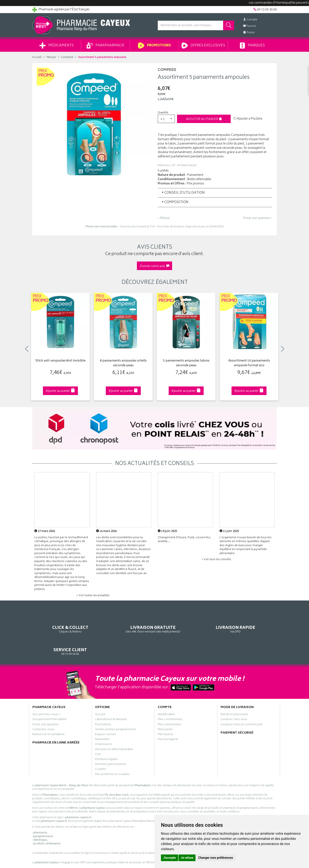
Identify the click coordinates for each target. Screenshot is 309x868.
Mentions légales (107, 742)
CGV (98, 737)
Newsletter (102, 722)
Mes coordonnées (170, 702)
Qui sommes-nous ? (46, 697)
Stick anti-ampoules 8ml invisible (60, 361)
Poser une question (45, 707)
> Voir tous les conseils (216, 560)
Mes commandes (170, 707)
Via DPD (186, 623)
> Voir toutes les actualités (93, 596)
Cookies (101, 752)
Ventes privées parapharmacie (115, 712)
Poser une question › (258, 218)
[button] (166, 119)
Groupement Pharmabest (49, 702)
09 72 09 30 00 (249, 623)
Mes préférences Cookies (112, 757)
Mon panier (165, 712)
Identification (166, 697)
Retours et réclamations (48, 717)
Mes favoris (165, 717)
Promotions (154, 46)
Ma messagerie (168, 722)
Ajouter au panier (204, 119)
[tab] (215, 193)
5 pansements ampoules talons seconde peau (186, 363)
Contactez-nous (43, 712)
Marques (252, 46)
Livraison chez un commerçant (242, 707)
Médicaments (57, 46)
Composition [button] (175, 202)
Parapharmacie (106, 46)
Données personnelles (111, 747)
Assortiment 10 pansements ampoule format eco (249, 363)
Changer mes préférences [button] (216, 858)
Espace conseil (105, 717)
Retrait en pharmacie (234, 697)
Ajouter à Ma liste (248, 119)
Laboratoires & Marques (111, 702)
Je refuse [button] (187, 858)
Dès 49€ (123, 625)
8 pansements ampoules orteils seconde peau (123, 363)
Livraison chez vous (234, 702)
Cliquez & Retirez (60, 623)
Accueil (37, 57)
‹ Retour (164, 218)
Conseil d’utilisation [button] (183, 193)
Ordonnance (104, 727)
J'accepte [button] (170, 858)
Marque (51, 57)
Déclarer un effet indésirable (114, 732)
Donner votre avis (154, 266)
